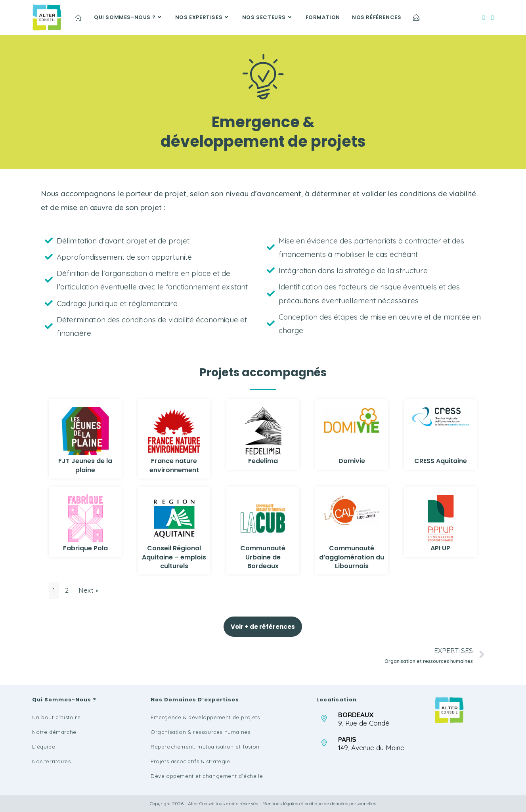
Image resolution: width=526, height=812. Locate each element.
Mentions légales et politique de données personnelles (319, 803)
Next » (89, 590)
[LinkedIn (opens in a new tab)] (492, 17)
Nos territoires (51, 761)
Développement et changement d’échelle (207, 776)
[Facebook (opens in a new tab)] (484, 17)
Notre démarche (54, 732)
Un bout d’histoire (56, 717)
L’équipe (44, 747)
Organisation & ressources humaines (200, 732)
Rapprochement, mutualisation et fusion (205, 747)
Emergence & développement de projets (205, 717)
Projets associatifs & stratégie (190, 761)
